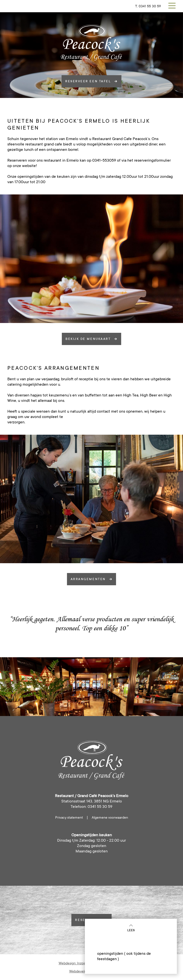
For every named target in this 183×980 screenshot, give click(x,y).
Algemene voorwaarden (110, 817)
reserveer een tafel (91, 81)
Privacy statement (69, 817)
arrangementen (92, 579)
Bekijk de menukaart (91, 339)
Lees (131, 928)
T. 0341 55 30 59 (148, 6)
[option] (91, 259)
